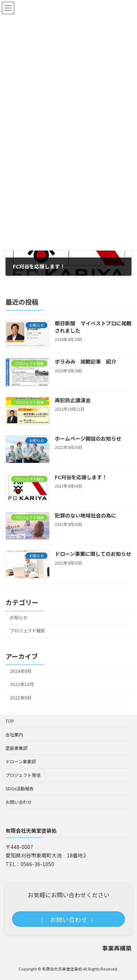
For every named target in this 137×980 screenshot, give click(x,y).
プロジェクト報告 (27, 631)
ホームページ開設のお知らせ (88, 438)
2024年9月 (21, 671)
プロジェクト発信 (23, 775)
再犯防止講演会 (73, 400)
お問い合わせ (19, 802)
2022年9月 (21, 697)
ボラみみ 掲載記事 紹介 (85, 361)
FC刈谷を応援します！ (81, 477)
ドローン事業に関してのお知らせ (93, 554)
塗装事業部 (16, 748)
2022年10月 (22, 684)
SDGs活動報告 (20, 788)
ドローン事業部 (21, 761)
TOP (10, 721)
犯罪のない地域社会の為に (85, 515)
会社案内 (14, 734)
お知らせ (19, 617)
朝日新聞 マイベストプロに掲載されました (93, 327)
